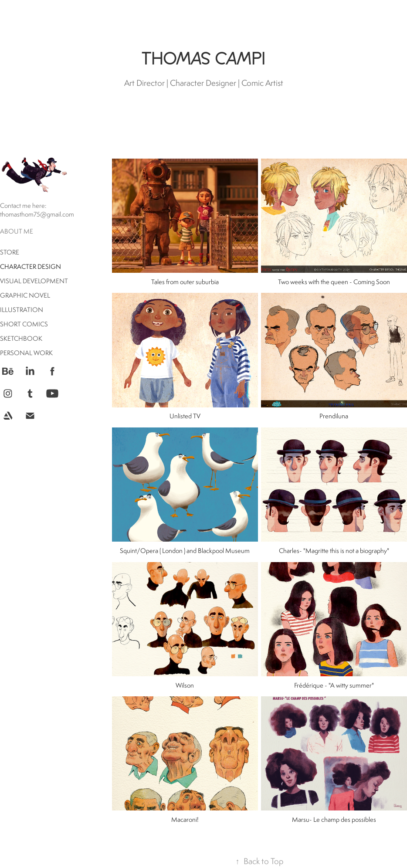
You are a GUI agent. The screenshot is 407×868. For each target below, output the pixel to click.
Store (10, 252)
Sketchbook (21, 338)
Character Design (31, 266)
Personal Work (26, 353)
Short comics (24, 324)
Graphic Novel (25, 295)
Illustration (22, 310)
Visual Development (34, 281)
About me (17, 231)
